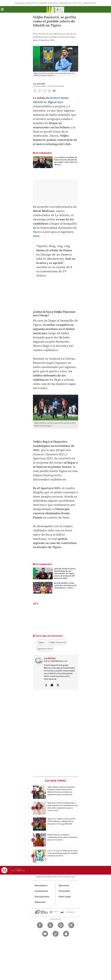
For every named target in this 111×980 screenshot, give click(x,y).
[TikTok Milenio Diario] (56, 934)
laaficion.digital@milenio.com (56, 661)
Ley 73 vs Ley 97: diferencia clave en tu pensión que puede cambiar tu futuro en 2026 (63, 853)
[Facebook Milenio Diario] (40, 925)
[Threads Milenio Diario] (71, 925)
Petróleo (44, 3)
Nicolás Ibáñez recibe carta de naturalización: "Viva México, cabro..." (66, 585)
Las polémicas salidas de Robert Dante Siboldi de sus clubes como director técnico (66, 161)
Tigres (41, 642)
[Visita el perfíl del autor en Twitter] (58, 685)
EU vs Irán (77, 3)
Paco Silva (53, 3)
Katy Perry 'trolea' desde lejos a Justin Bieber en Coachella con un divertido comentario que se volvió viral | (63, 807)
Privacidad (64, 891)
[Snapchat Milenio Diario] (66, 934)
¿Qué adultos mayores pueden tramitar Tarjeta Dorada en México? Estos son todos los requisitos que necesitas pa (61, 791)
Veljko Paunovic (57, 642)
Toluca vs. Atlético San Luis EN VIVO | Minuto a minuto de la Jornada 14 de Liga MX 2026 (61, 821)
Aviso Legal (65, 897)
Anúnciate (40, 902)
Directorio (64, 886)
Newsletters (41, 886)
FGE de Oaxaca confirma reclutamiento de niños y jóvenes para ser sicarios (62, 837)
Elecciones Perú (33, 3)
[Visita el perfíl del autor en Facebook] (46, 685)
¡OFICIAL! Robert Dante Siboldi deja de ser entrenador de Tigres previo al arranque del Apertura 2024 (65, 573)
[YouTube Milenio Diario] (45, 934)
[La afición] (55, 9)
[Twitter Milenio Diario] (50, 925)
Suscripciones (42, 897)
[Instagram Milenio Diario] (61, 925)
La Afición (39, 84)
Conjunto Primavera (91, 3)
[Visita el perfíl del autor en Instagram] (52, 685)
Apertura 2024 (45, 649)
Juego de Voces (65, 3)
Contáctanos (42, 891)
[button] (2, 10)
